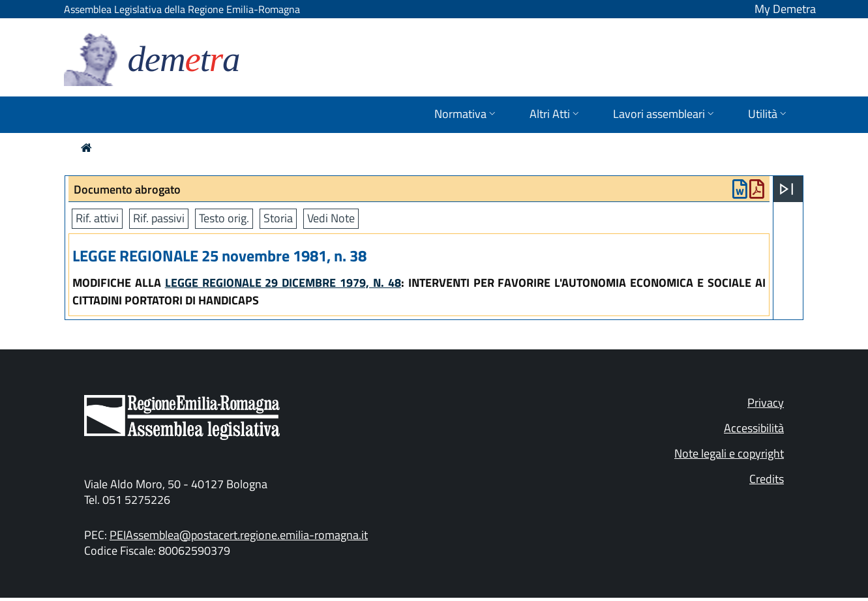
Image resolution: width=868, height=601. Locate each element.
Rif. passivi (159, 218)
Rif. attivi (97, 218)
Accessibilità (754, 428)
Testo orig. (224, 218)
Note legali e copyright (729, 453)
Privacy (766, 403)
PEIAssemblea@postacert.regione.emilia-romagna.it (239, 535)
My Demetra (785, 9)
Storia (278, 218)
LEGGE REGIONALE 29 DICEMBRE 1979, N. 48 (283, 283)
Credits (767, 479)
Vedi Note (331, 218)
